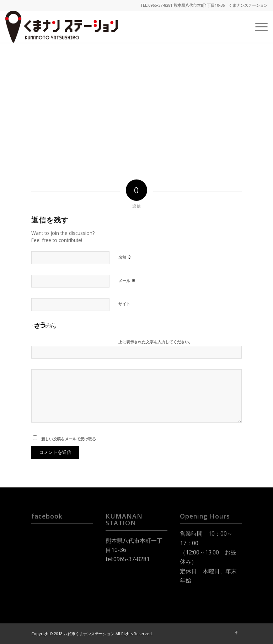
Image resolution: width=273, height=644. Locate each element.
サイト (124, 304)
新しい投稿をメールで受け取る (69, 439)
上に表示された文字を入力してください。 (156, 342)
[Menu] (258, 27)
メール (127, 280)
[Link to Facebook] (236, 633)
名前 (125, 257)
